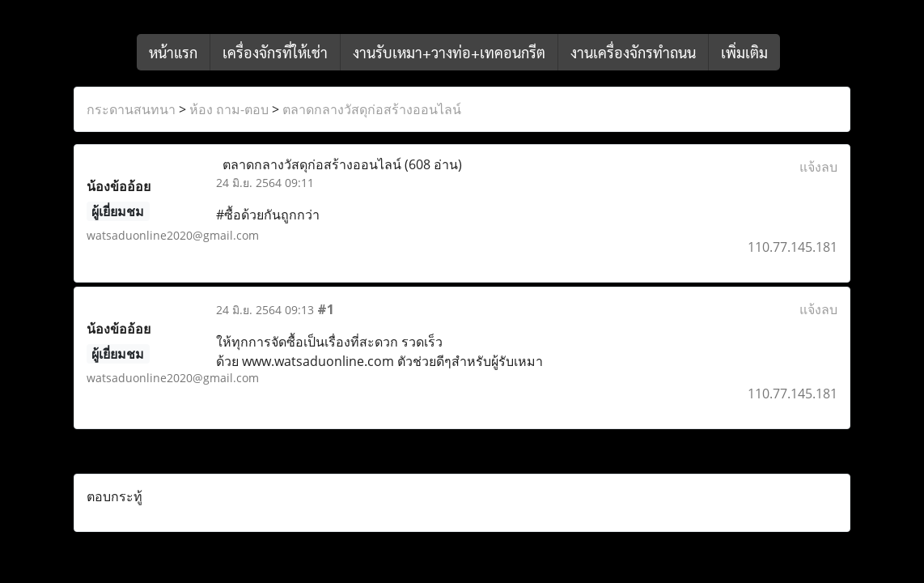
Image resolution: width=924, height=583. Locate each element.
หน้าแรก (173, 52)
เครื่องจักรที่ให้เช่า (275, 52)
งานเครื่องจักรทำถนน (633, 52)
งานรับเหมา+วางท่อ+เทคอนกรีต (449, 52)
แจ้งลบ (818, 167)
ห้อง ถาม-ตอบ (229, 109)
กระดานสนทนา (131, 109)
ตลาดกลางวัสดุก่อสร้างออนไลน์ (372, 109)
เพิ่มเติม (744, 52)
